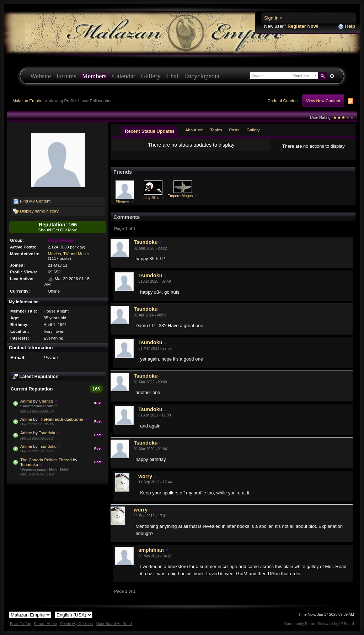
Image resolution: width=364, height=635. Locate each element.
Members (94, 76)
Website (41, 76)
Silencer (123, 202)
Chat (172, 76)
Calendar (124, 76)
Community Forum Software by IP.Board (319, 624)
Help (347, 27)
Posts (234, 130)
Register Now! (303, 26)
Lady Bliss (151, 198)
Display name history (36, 211)
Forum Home (45, 624)
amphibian (151, 550)
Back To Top (21, 624)
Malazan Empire (27, 101)
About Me (194, 130)
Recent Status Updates (150, 131)
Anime (26, 401)
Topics (216, 130)
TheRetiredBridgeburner (61, 419)
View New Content (323, 101)
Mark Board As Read (114, 624)
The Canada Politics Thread (46, 460)
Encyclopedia (202, 76)
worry (145, 476)
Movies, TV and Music (68, 254)
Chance (46, 401)
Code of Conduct (283, 101)
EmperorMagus (180, 196)
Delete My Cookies (76, 624)
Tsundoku (48, 433)
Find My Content (32, 201)
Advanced (332, 76)
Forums (66, 76)
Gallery (151, 76)
